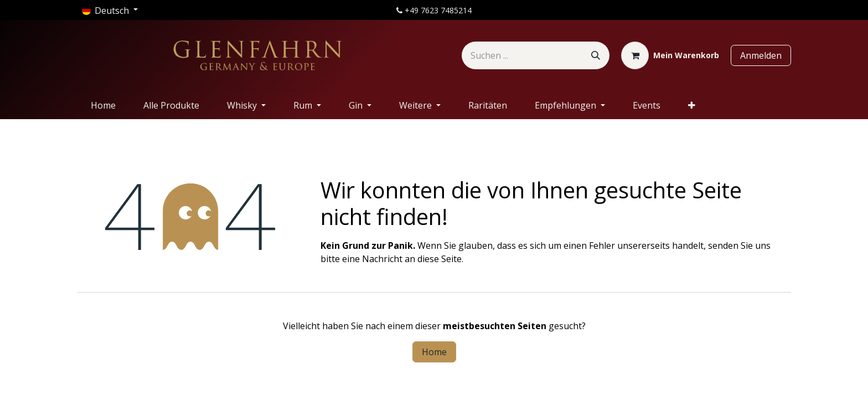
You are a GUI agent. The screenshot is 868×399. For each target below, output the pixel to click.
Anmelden (761, 55)
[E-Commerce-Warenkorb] (670, 55)
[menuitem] (103, 105)
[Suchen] (596, 55)
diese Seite (440, 259)
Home (434, 352)
